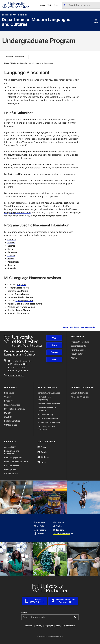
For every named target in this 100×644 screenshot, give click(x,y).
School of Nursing (45, 414)
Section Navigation (16, 57)
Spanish (12, 268)
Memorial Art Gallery (80, 397)
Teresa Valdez (28, 307)
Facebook (40, 522)
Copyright (49, 626)
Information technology (15, 409)
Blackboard (9, 393)
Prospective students (80, 342)
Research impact (12, 466)
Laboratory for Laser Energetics (47, 428)
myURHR (8, 417)
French (11, 243)
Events (42, 452)
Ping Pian (21, 285)
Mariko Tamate (26, 297)
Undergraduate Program (22, 63)
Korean (11, 255)
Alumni (74, 358)
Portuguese (13, 262)
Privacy (39, 626)
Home (7, 63)
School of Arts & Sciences (15, 15)
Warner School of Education (50, 422)
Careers (54, 352)
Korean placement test (56, 203)
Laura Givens (23, 310)
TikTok (58, 526)
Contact (8, 397)
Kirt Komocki (23, 313)
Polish (11, 259)
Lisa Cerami (22, 291)
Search (24, 613)
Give (56, 5)
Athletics (43, 457)
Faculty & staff (77, 354)
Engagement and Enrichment (12, 452)
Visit (49, 5)
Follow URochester (63, 534)
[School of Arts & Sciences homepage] (23, 341)
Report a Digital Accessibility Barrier (79, 327)
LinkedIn (59, 530)
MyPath (8, 413)
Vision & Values (11, 474)
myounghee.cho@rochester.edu (50, 216)
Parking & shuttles (12, 421)
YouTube (59, 522)
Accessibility (10, 447)
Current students (78, 346)
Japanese (12, 252)
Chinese (12, 239)
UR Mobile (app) (11, 425)
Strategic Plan (10, 470)
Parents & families (79, 350)
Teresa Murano (22, 294)
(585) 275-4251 (16, 375)
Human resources (12, 405)
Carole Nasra (22, 288)
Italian (10, 249)
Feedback (29, 626)
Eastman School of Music (49, 404)
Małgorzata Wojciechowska (28, 304)
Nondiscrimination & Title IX (16, 462)
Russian (11, 265)
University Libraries (79, 393)
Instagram (40, 530)
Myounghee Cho (24, 301)
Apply (43, 5)
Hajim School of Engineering (44, 398)
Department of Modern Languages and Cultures (36, 22)
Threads (39, 534)
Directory (8, 401)
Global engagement (13, 458)
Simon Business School (48, 418)
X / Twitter (40, 526)
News (42, 447)
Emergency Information (66, 626)
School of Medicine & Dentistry (47, 409)
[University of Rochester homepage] (15, 5)
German (11, 246)
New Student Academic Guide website (28, 155)
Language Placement (44, 63)
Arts (41, 462)
